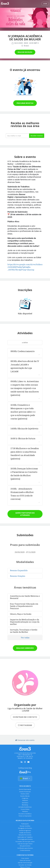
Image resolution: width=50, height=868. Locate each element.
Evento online (25, 794)
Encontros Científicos (25, 814)
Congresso (25, 798)
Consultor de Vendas (25, 865)
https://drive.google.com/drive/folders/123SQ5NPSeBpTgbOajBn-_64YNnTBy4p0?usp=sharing (25, 267)
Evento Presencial (25, 792)
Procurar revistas (25, 103)
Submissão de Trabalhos (25, 837)
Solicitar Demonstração (25, 863)
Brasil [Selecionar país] (25, 778)
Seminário (25, 803)
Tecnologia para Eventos (25, 839)
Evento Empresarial (25, 789)
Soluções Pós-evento (25, 835)
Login (45, 4)
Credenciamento (25, 850)
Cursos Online (25, 809)
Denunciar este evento (25, 740)
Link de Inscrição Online (25, 844)
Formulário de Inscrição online (25, 841)
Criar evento (25, 858)
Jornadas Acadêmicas (25, 807)
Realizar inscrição (25, 52)
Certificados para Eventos (25, 848)
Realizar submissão (25, 648)
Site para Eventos (25, 846)
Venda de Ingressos (25, 830)
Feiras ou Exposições (25, 816)
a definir (25, 343)
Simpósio (25, 800)
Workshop (25, 805)
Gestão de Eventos (25, 833)
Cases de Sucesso (25, 860)
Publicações (25, 824)
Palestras (25, 811)
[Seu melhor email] (17, 136)
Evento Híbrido (25, 796)
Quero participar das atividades (25, 514)
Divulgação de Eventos (25, 828)
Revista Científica (25, 826)
